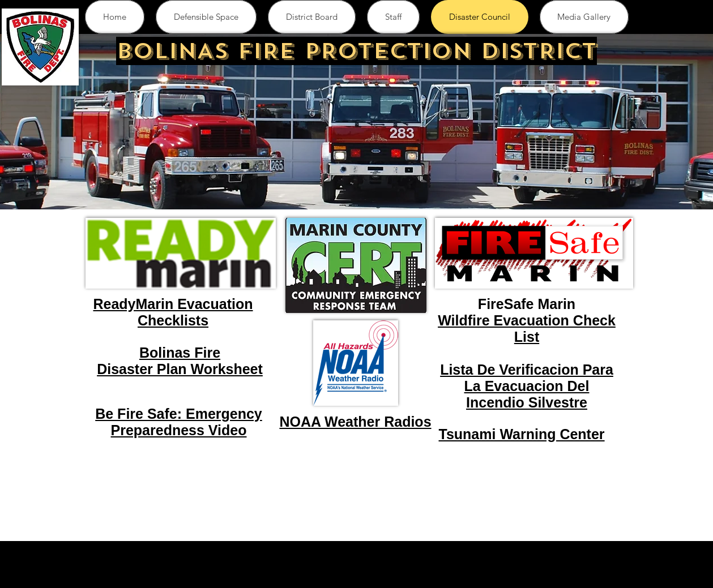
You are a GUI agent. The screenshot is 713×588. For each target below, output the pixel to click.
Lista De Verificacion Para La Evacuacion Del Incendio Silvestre (527, 386)
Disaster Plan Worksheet (180, 369)
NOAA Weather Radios (355, 422)
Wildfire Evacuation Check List (527, 329)
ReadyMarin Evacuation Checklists (173, 312)
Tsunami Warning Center (522, 434)
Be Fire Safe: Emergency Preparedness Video (179, 422)
